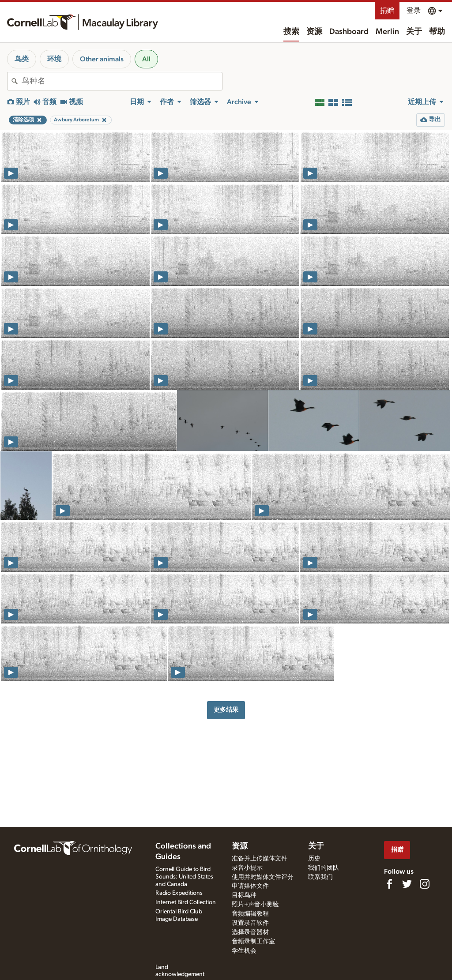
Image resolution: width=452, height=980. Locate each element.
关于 (414, 32)
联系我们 (320, 877)
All (146, 59)
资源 (314, 32)
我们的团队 (324, 868)
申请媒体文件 (250, 886)
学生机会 (244, 951)
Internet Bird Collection (186, 902)
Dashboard (349, 32)
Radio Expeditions (179, 893)
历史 (314, 859)
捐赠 (387, 11)
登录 (414, 11)
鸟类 (22, 59)
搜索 (291, 32)
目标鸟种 (244, 895)
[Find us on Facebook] (389, 884)
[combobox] (122, 81)
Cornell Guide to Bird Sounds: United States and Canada (184, 877)
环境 (54, 59)
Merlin (387, 32)
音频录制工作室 (253, 942)
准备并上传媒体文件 (260, 859)
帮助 (437, 32)
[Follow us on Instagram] (425, 884)
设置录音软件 (250, 923)
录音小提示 (247, 868)
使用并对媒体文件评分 (263, 877)
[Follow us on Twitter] (407, 884)
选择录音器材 (250, 932)
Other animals (102, 59)
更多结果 (226, 710)
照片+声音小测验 (255, 905)
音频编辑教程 (250, 914)
